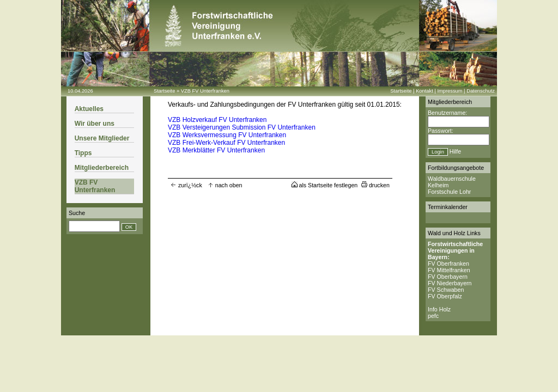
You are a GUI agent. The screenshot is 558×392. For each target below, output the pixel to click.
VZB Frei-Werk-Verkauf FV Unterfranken (226, 143)
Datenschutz (481, 91)
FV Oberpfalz (445, 296)
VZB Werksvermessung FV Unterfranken (227, 135)
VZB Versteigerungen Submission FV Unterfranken (242, 127)
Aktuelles (89, 109)
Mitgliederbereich (102, 168)
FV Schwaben (446, 290)
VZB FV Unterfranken (205, 91)
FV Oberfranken (448, 264)
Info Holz (439, 309)
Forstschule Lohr (449, 192)
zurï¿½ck (186, 185)
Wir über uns (95, 124)
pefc (433, 316)
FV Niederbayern (450, 283)
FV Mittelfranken (449, 270)
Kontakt (424, 91)
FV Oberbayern (448, 277)
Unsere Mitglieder (102, 138)
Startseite (164, 91)
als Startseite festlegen (325, 185)
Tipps (83, 153)
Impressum (450, 91)
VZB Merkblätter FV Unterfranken (216, 150)
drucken (375, 185)
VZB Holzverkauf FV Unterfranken (217, 120)
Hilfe (455, 151)
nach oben (225, 185)
